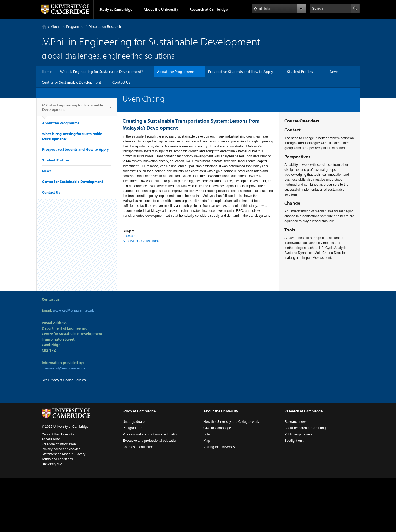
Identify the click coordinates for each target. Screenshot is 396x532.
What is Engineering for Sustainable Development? (102, 72)
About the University (161, 9)
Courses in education (138, 447)
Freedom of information (59, 444)
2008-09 (129, 236)
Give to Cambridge (217, 428)
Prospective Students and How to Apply (241, 72)
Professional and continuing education (151, 434)
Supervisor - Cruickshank (141, 241)
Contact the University (58, 434)
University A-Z (52, 464)
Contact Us (121, 82)
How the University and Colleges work (231, 422)
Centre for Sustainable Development (71, 82)
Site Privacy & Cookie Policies (64, 380)
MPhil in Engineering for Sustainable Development (73, 109)
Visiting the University (219, 447)
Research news (296, 422)
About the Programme (67, 27)
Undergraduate (134, 422)
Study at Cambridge (116, 9)
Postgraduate (132, 428)
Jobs (207, 434)
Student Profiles (300, 72)
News (334, 72)
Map (207, 441)
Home (44, 27)
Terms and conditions (57, 459)
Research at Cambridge (209, 9)
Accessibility (51, 439)
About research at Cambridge (306, 428)
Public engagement (299, 434)
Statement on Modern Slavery (64, 454)
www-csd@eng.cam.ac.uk (73, 310)
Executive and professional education (150, 441)
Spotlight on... (294, 441)
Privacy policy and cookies (61, 449)
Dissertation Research (105, 27)
